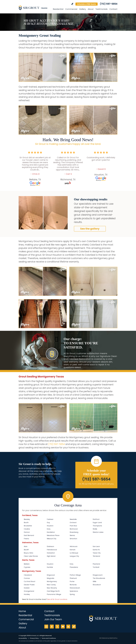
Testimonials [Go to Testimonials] (101, 9)
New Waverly (52, 588)
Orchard (73, 522)
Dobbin (27, 588)
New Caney (51, 585)
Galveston (51, 553)
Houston (50, 526)
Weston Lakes (98, 532)
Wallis (95, 529)
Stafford (96, 519)
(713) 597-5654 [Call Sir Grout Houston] (109, 4)
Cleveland (28, 575)
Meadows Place (53, 535)
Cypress (27, 567)
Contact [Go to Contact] (113, 9)
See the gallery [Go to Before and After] (90, 229)
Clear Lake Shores (31, 556)
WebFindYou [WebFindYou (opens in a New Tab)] (113, 638)
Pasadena (74, 567)
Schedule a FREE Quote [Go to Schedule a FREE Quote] (87, 4)
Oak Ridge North (53, 591)
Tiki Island (96, 556)
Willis (94, 581)
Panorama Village (54, 594)
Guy (48, 522)
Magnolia (51, 578)
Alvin (26, 546)
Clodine (27, 529)
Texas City (97, 553)
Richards (73, 585)
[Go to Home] (34, 8)
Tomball (96, 567)
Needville (73, 519)
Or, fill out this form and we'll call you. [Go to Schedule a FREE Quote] (96, 484)
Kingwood (51, 575)
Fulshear (50, 519)
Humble (50, 567)
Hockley (27, 594)
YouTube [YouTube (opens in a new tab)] (63, 627)
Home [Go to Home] (22, 611)
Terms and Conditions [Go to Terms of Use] (49, 638)
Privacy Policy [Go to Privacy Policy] (34, 638)
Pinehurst (73, 578)
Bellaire (27, 564)
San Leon (96, 546)
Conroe (27, 578)
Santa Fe (96, 550)
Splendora (74, 591)
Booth (26, 522)
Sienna (72, 535)
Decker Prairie (29, 585)
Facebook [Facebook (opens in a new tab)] (52, 627)
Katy (49, 529)
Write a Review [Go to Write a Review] (72, 4)
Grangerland (29, 591)
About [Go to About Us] (91, 9)
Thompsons (97, 526)
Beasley (27, 519)
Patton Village (75, 575)
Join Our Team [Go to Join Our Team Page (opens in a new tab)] (53, 619)
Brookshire (28, 526)
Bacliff (26, 550)
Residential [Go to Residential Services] (58, 9)
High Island (51, 556)
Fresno (26, 539)
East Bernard (29, 535)
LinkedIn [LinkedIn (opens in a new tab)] (68, 627)
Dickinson (50, 546)
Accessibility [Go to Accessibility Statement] (23, 638)
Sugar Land (97, 522)
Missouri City (52, 539)
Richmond (74, 529)
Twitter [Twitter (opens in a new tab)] (57, 627)
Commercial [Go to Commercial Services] (71, 9)
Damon (27, 532)
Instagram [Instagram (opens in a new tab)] (46, 627)
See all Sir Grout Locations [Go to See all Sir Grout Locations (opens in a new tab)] (57, 599)
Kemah (73, 550)
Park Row (73, 526)
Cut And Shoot (30, 581)
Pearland (96, 564)
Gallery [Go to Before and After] (83, 9)
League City (74, 556)
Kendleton (51, 532)
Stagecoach (98, 575)
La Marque (74, 553)
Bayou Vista (28, 553)
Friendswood (52, 550)
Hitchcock (74, 546)
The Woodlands (99, 578)
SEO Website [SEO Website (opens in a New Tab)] (103, 638)
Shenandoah (75, 588)
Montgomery (52, 581)
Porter (72, 581)
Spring (72, 594)
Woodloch (97, 585)
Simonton (73, 539)
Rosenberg (74, 532)
